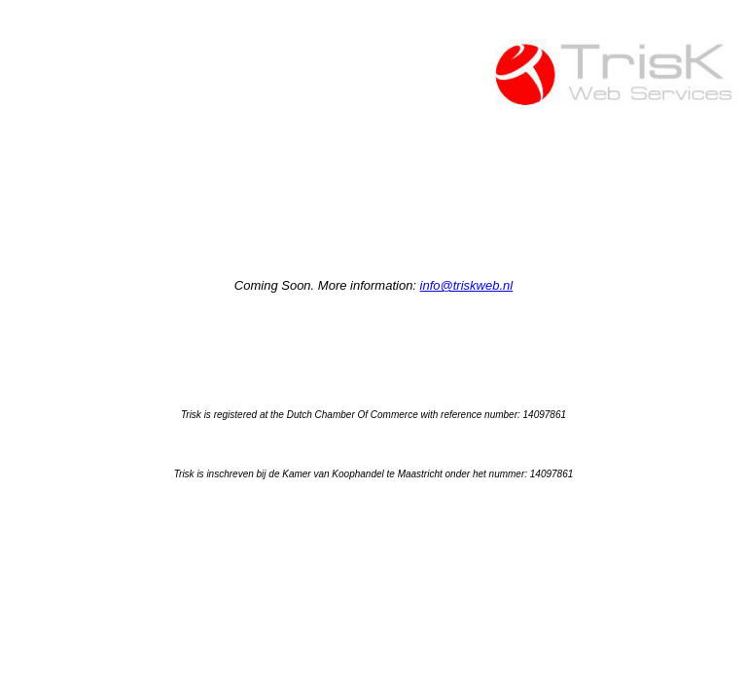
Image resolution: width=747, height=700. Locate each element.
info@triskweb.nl (467, 285)
